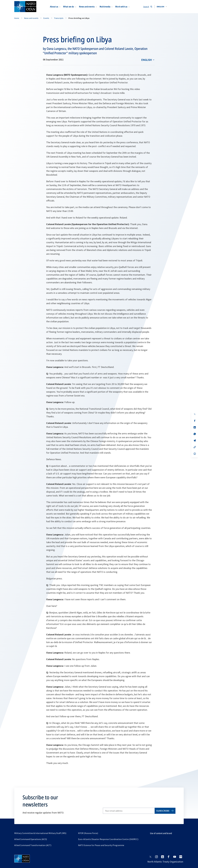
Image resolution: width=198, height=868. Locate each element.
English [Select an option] (147, 60)
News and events (87, 7)
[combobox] (162, 7)
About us (54, 7)
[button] (162, 7)
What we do (69, 7)
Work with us (121, 7)
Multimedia (105, 7)
